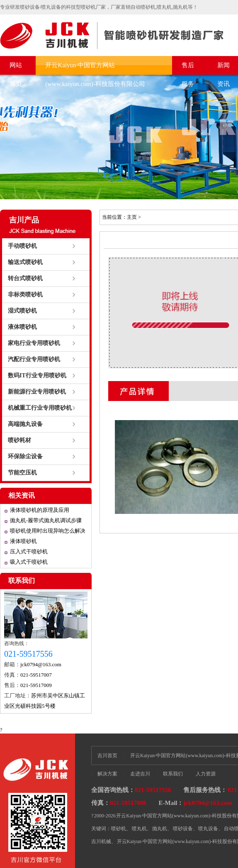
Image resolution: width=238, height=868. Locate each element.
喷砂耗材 (19, 440)
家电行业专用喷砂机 (34, 343)
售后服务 (188, 68)
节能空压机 (22, 473)
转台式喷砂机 (25, 278)
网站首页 (16, 68)
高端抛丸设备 (25, 424)
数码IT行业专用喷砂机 (37, 375)
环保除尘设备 (25, 456)
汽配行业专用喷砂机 (34, 359)
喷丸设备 (208, 829)
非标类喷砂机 (25, 295)
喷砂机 (119, 829)
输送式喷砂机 (25, 262)
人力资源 (206, 774)
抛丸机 (160, 829)
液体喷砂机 (22, 327)
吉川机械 (101, 841)
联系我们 (22, 581)
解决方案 (107, 774)
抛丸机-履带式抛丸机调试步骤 (46, 520)
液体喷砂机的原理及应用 (40, 510)
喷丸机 (139, 829)
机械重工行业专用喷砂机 (40, 408)
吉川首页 (107, 756)
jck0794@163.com (41, 664)
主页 (132, 217)
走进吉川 (140, 774)
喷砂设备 (183, 829)
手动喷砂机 (22, 246)
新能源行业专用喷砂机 (37, 392)
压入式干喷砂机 (29, 551)
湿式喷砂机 (22, 311)
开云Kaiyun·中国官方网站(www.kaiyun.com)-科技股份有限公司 (95, 68)
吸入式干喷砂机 (29, 562)
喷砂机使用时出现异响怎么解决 (48, 531)
